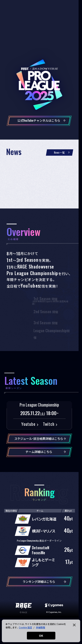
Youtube (28, 424)
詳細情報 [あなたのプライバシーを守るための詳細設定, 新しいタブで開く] (41, 627)
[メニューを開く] (75, 6)
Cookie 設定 (25, 627)
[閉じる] (74, 625)
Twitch (49, 424)
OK (41, 636)
